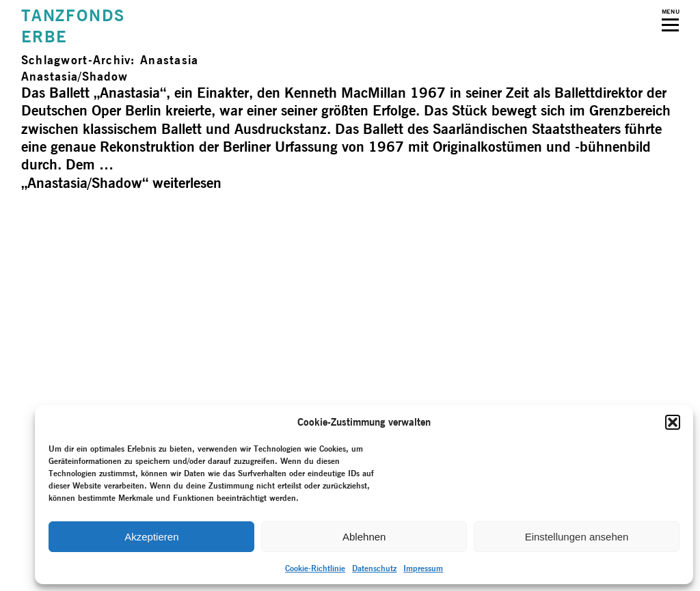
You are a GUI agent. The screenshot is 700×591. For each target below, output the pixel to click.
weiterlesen (121, 183)
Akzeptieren (151, 537)
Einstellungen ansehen (577, 537)
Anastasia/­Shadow (75, 76)
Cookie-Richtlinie (315, 568)
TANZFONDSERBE (73, 26)
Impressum (423, 568)
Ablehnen (364, 537)
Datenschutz (374, 568)
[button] (673, 422)
